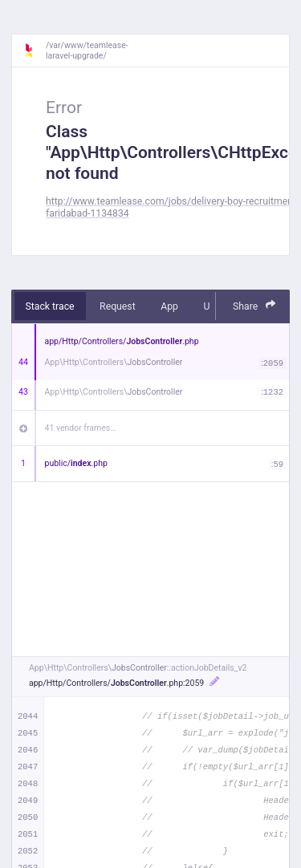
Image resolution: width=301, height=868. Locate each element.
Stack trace (50, 306)
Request (118, 306)
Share (254, 305)
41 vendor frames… (81, 428)
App (169, 306)
